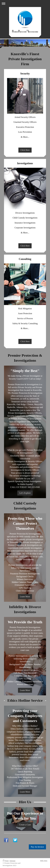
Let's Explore (25, 493)
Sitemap (12, 861)
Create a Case (25, 825)
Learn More (25, 597)
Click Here (25, 150)
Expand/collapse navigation (25, 3)
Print (6, 861)
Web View (44, 861)
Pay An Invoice (37, 847)
